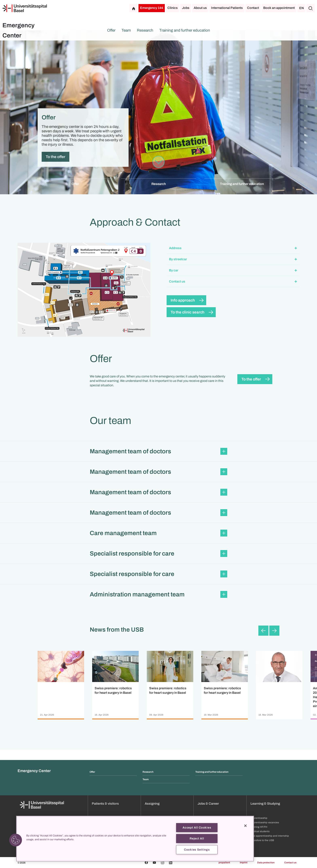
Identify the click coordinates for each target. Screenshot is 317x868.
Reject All (197, 838)
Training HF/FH (259, 827)
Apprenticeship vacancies (265, 822)
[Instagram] (163, 863)
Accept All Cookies (197, 828)
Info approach (183, 300)
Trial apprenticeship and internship (270, 836)
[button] (233, 248)
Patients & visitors (105, 804)
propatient (224, 863)
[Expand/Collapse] (296, 248)
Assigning (152, 804)
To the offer (55, 157)
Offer (111, 30)
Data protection (266, 863)
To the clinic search (188, 312)
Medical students (260, 831)
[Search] (311, 8)
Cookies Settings (197, 850)
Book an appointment (279, 8)
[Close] (245, 826)
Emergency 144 (152, 8)
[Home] (25, 8)
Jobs (186, 8)
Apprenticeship (259, 818)
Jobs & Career (208, 804)
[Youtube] (154, 863)
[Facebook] (146, 863)
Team (126, 30)
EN (302, 8)
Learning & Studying (265, 804)
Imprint (244, 863)
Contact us (290, 863)
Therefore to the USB (262, 840)
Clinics (173, 8)
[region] (135, 839)
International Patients (227, 8)
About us (200, 8)
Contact (253, 8)
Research (145, 30)
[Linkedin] (171, 863)
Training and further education (185, 30)
